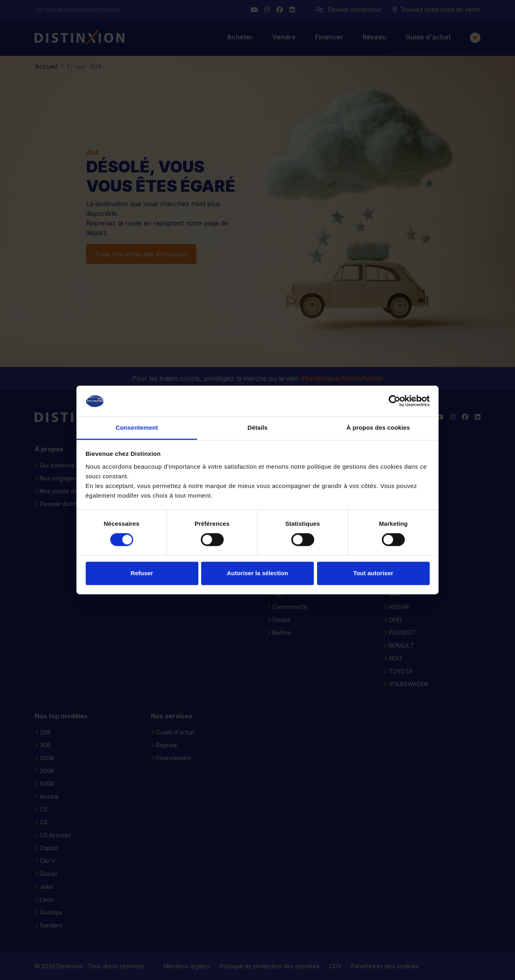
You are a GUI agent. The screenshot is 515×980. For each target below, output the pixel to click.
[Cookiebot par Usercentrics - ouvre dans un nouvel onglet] (394, 401)
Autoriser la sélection (258, 573)
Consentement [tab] (137, 427)
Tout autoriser (373, 573)
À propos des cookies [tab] (378, 427)
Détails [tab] (257, 427)
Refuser (142, 573)
